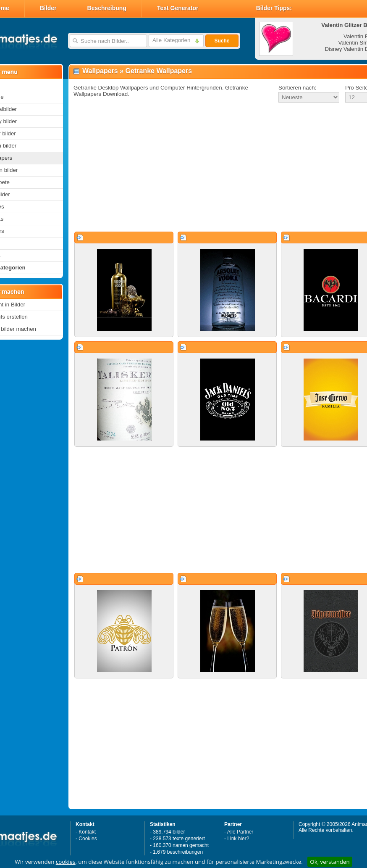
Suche (222, 41)
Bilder (48, 8)
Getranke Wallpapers (159, 71)
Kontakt (87, 832)
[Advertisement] (209, 168)
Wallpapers (100, 71)
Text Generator (178, 8)
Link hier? (238, 839)
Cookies (88, 839)
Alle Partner (240, 832)
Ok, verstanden (330, 862)
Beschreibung (107, 8)
